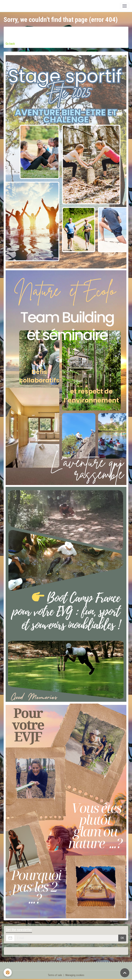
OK (122, 938)
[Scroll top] (125, 973)
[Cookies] (8, 972)
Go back (10, 44)
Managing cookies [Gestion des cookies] (75, 975)
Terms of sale (55, 975)
